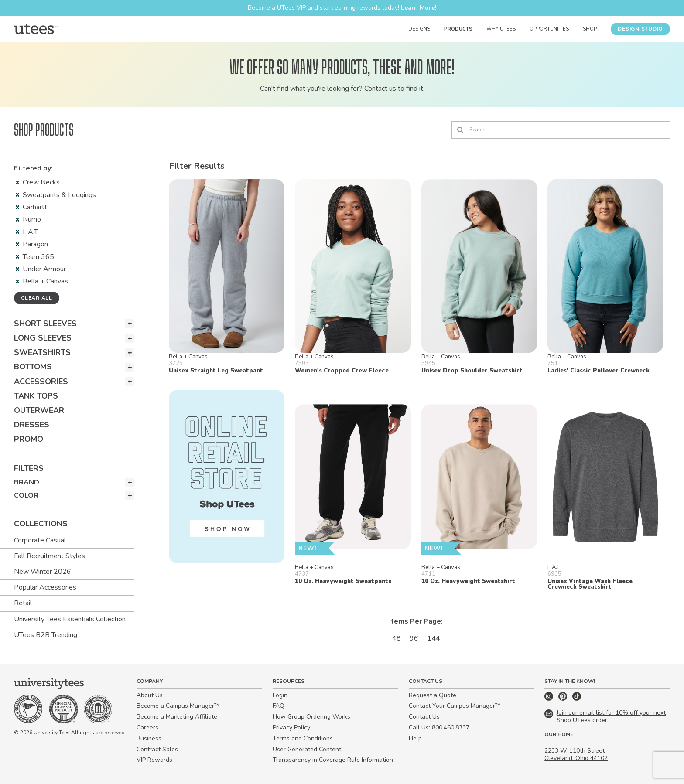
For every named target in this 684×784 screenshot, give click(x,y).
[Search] (561, 130)
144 (434, 638)
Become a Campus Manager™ (178, 706)
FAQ (279, 706)
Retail (23, 603)
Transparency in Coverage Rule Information (333, 760)
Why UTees (501, 29)
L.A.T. (27, 232)
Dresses (32, 425)
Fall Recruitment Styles (50, 556)
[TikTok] (577, 699)
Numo (28, 219)
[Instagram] (550, 699)
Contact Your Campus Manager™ (455, 706)
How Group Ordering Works (311, 717)
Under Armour (41, 269)
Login (280, 695)
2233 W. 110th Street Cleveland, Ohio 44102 (576, 754)
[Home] (36, 29)
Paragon (32, 244)
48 (397, 638)
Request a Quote (433, 695)
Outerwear (39, 410)
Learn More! (419, 8)
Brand (27, 482)
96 (414, 638)
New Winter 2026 (43, 572)
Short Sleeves (45, 324)
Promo (29, 439)
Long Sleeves (43, 338)
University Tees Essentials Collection (70, 619)
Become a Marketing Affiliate (177, 717)
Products (458, 29)
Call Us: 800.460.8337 (439, 728)
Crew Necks (38, 182)
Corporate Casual (40, 540)
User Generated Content (307, 749)
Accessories (41, 382)
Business (149, 738)
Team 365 (35, 257)
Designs (419, 29)
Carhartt (31, 207)
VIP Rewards (154, 760)
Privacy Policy (291, 728)
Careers (147, 728)
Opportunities (549, 29)
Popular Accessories (45, 587)
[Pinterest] (564, 699)
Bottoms (33, 367)
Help (415, 738)
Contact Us (424, 717)
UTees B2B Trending (46, 635)
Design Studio (640, 29)
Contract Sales (157, 749)
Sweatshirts (42, 352)
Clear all (37, 298)
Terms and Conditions (303, 738)
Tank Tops (36, 396)
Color (26, 495)
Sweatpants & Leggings (56, 195)
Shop (590, 29)
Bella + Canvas (42, 281)
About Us (150, 695)
